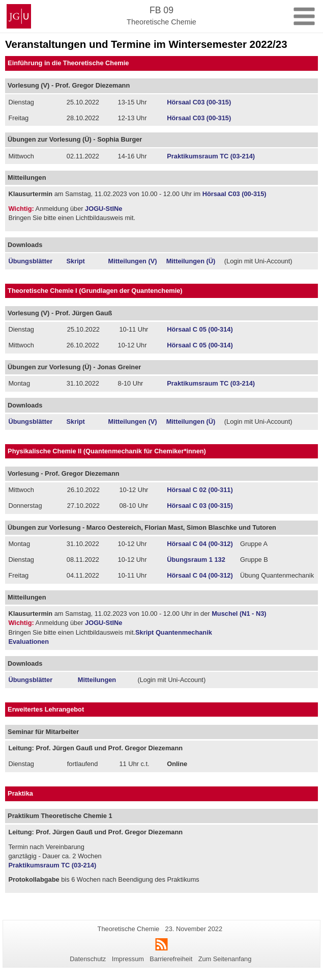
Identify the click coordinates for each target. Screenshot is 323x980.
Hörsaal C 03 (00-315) (200, 506)
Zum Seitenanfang (225, 959)
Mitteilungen (97, 680)
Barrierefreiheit (171, 959)
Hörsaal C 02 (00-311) (200, 490)
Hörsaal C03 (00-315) (199, 102)
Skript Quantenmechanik (174, 632)
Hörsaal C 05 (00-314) (200, 329)
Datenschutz (88, 959)
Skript (76, 261)
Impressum (128, 959)
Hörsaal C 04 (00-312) (200, 544)
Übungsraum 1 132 (196, 560)
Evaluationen (28, 642)
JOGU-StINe (104, 209)
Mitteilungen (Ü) (191, 261)
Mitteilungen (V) (133, 261)
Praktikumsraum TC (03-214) (211, 156)
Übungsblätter (30, 261)
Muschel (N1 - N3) (238, 614)
